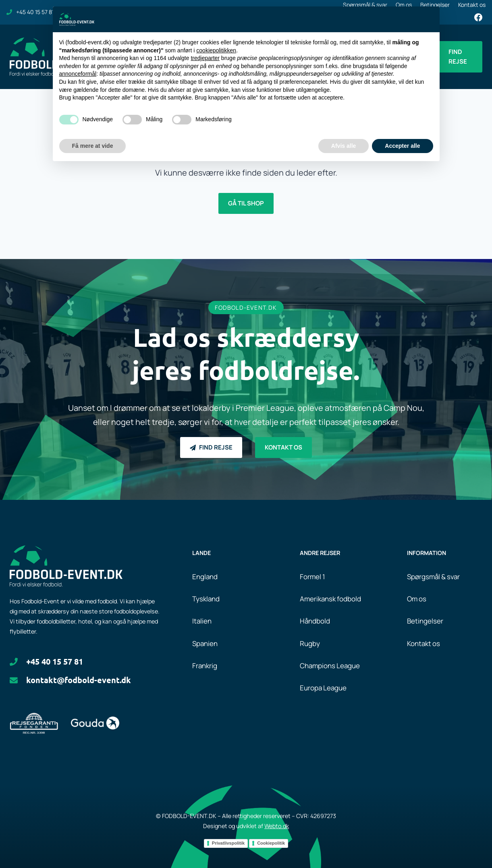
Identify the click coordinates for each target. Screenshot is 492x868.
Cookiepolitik (271, 843)
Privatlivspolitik (228, 843)
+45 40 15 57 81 (55, 661)
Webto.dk (277, 826)
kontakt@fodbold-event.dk (79, 680)
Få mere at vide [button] (93, 146)
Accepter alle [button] (402, 146)
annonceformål (78, 74)
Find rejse (458, 57)
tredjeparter (205, 58)
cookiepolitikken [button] (216, 50)
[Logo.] (66, 566)
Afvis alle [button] (344, 146)
